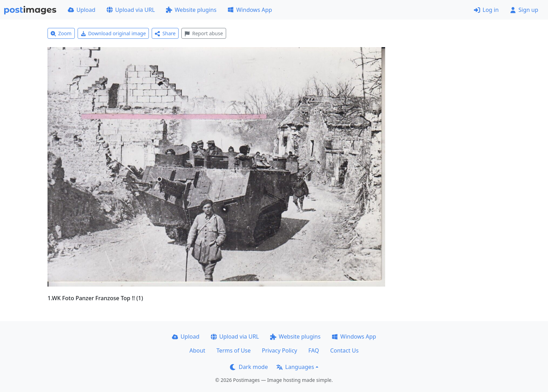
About (197, 350)
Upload (82, 10)
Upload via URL (131, 10)
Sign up (524, 10)
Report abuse (204, 33)
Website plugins (191, 10)
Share (165, 33)
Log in (486, 10)
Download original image (113, 33)
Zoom (61, 33)
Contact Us (344, 350)
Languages (295, 367)
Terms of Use (233, 350)
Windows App (250, 10)
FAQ (313, 350)
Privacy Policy (279, 350)
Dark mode (249, 367)
